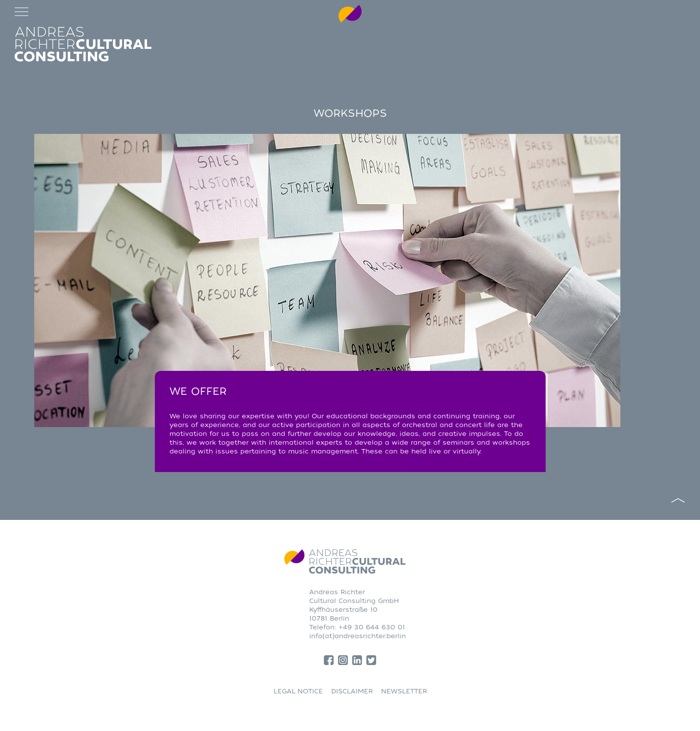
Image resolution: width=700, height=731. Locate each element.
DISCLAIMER (352, 691)
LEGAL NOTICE (298, 691)
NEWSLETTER (404, 691)
